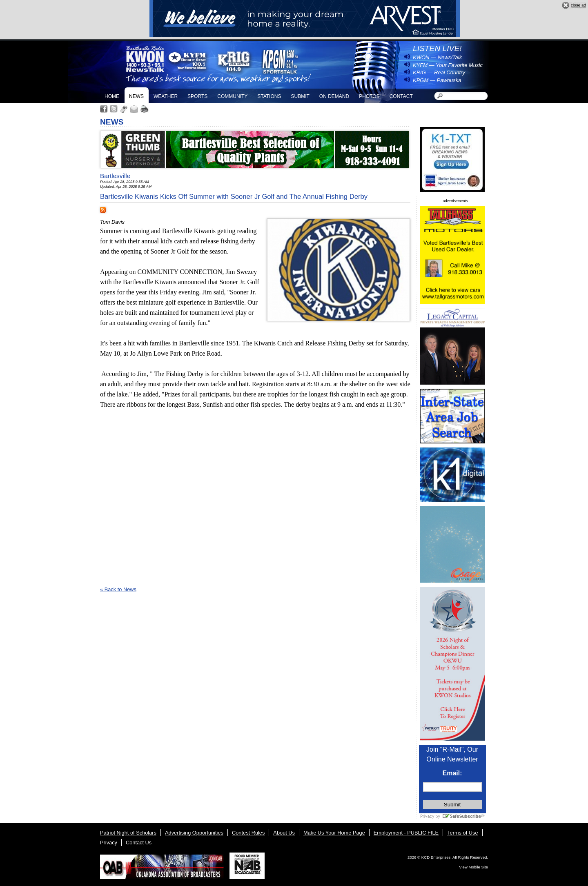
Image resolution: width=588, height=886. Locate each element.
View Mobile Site (473, 867)
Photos (369, 96)
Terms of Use (462, 833)
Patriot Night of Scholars (128, 833)
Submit (300, 96)
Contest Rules (248, 833)
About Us (284, 833)
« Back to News (118, 589)
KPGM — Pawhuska (437, 80)
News (136, 96)
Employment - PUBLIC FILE (406, 833)
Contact (401, 96)
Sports (197, 96)
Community (232, 96)
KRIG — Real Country (439, 72)
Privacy (109, 843)
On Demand (334, 96)
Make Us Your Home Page (334, 833)
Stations (269, 96)
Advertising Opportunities (194, 833)
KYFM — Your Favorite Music (448, 65)
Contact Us (139, 843)
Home (112, 96)
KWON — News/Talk (437, 57)
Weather (166, 96)
